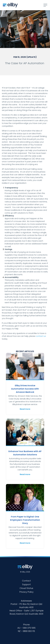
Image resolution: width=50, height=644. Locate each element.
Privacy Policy (26, 592)
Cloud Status (26, 588)
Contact (26, 581)
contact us (41, 336)
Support (26, 584)
